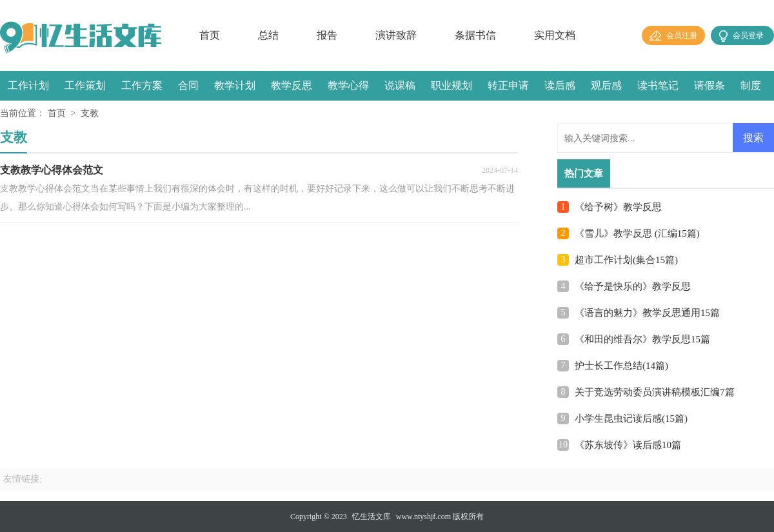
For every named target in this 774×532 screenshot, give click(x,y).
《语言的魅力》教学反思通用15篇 (647, 313)
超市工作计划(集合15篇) (626, 260)
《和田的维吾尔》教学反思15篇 (642, 339)
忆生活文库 (372, 517)
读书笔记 (658, 85)
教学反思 (292, 85)
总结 (268, 35)
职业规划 (451, 85)
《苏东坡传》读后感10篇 (628, 445)
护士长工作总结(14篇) (621, 366)
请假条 (709, 85)
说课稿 (400, 85)
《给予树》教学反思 (618, 207)
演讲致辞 (396, 35)
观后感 (606, 85)
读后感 (560, 85)
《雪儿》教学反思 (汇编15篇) (637, 233)
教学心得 (348, 85)
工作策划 (85, 85)
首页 (210, 35)
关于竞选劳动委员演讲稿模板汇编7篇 (655, 392)
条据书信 (475, 35)
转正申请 (508, 85)
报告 (327, 35)
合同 (188, 85)
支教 (90, 113)
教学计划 (235, 85)
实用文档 (555, 35)
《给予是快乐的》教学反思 (633, 286)
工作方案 (142, 85)
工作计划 (28, 85)
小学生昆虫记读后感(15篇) (631, 419)
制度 (751, 85)
